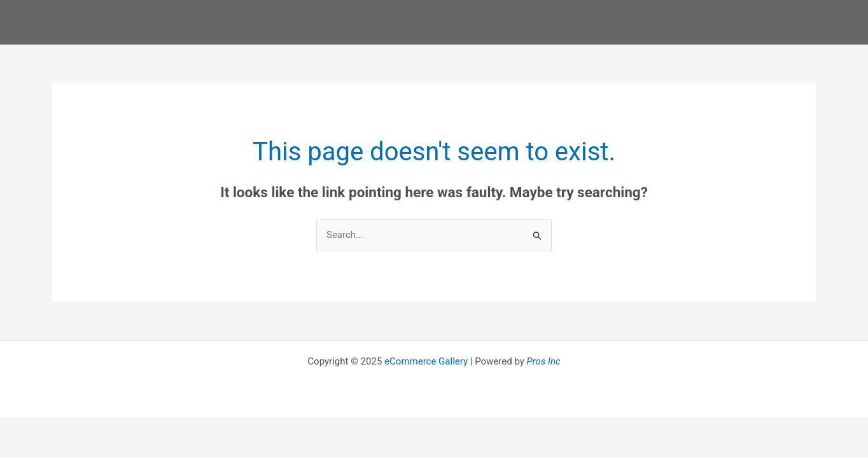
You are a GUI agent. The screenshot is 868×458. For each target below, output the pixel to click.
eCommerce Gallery (426, 361)
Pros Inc (544, 361)
